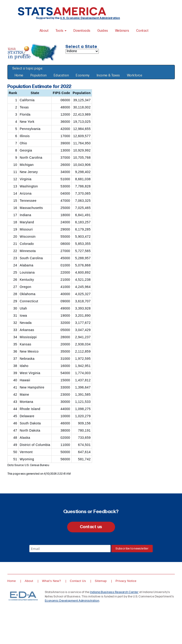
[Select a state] (82, 51)
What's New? (52, 581)
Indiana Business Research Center (114, 592)
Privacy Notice (126, 581)
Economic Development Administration (72, 601)
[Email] (70, 549)
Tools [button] (61, 31)
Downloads (82, 31)
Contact (142, 31)
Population (39, 75)
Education (61, 75)
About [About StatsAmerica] (44, 31)
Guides (103, 31)
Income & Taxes (108, 75)
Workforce (135, 75)
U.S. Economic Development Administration (90, 18)
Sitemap (101, 581)
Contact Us (78, 581)
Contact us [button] (91, 527)
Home (19, 75)
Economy (83, 75)
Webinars (122, 31)
